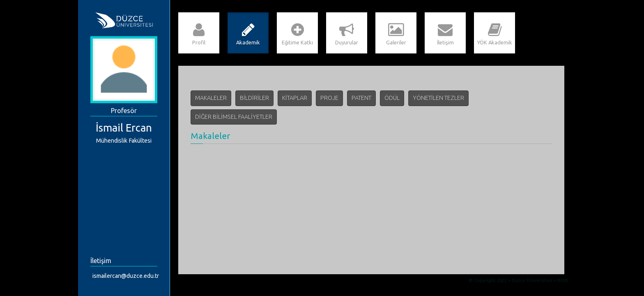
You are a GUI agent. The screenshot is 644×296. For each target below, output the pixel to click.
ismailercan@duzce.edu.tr (126, 276)
